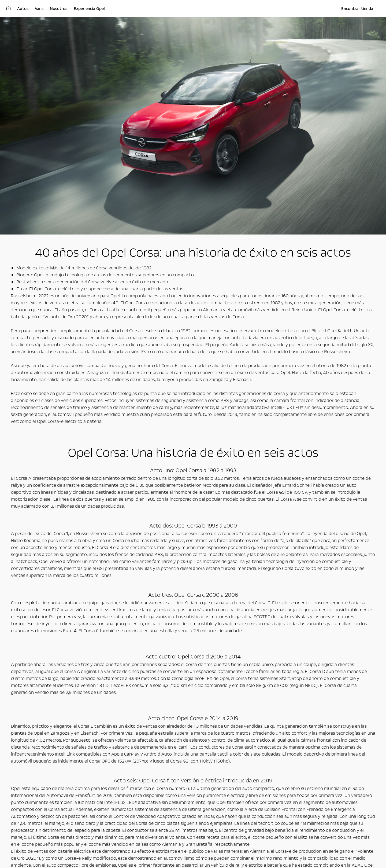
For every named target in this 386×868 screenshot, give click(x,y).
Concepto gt (263, 733)
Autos (26, 724)
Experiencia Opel (276, 724)
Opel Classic (262, 739)
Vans (141, 724)
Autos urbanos (30, 733)
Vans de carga (146, 733)
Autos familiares (31, 739)
